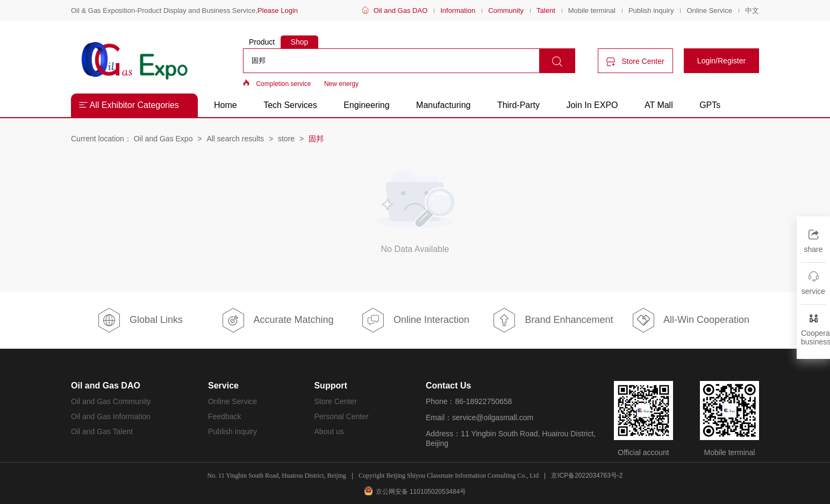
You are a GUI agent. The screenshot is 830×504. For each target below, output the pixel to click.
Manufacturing (443, 105)
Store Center (635, 62)
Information (458, 10)
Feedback (224, 416)
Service (223, 386)
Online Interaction (415, 320)
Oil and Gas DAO (400, 10)
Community (506, 10)
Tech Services (290, 105)
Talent (546, 10)
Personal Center (341, 416)
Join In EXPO (592, 105)
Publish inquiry (651, 10)
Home (226, 105)
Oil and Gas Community (111, 401)
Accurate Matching (277, 320)
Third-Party (520, 105)
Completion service (283, 84)
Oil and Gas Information (111, 416)
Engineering (366, 105)
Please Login (278, 10)
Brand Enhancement (552, 320)
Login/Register (721, 61)
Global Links (140, 320)
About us (329, 431)
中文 (752, 10)
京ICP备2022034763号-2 (587, 476)
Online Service (709, 10)
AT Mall (659, 105)
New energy (341, 84)
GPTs (710, 105)
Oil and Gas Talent (102, 431)
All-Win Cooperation (690, 320)
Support (330, 386)
